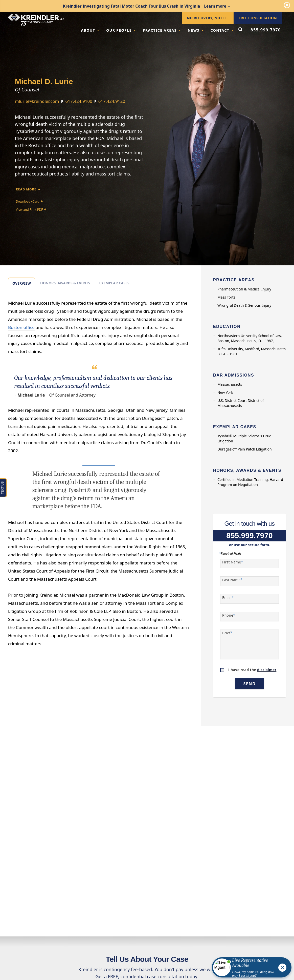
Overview (22, 283)
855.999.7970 (266, 30)
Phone (229, 615)
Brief (227, 633)
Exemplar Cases (114, 283)
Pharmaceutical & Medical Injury (244, 289)
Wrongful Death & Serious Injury (244, 305)
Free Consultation (258, 18)
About (90, 30)
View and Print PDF (31, 210)
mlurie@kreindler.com (37, 101)
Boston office (21, 327)
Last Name (232, 580)
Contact (222, 30)
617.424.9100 (79, 101)
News (196, 30)
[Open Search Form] (240, 30)
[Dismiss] (287, 5)
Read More (28, 189)
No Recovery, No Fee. (208, 18)
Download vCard (29, 201)
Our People (121, 30)
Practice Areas (162, 30)
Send (250, 684)
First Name (233, 562)
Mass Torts (226, 297)
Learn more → (218, 6)
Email (228, 598)
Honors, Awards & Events (65, 283)
